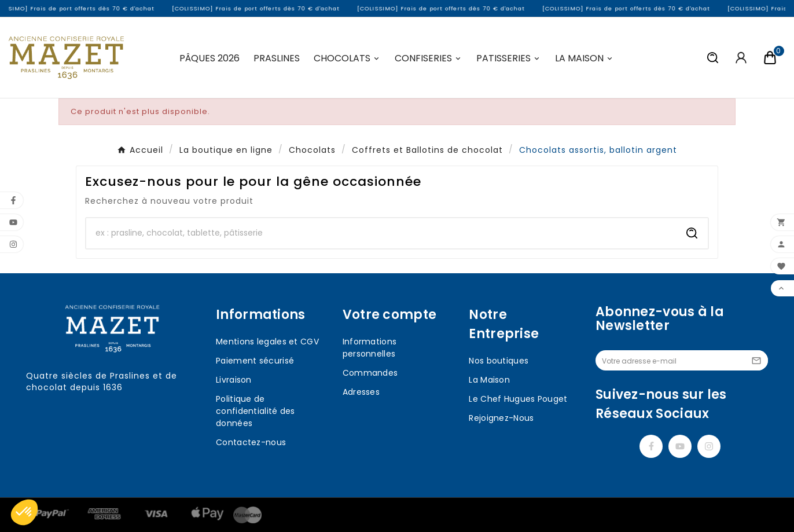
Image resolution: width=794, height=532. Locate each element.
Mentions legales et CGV (267, 342)
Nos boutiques (499, 361)
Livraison (234, 380)
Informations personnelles (370, 348)
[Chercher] (381, 233)
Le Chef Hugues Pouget (518, 399)
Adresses (361, 392)
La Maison (489, 380)
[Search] (692, 233)
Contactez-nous (251, 442)
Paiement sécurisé (255, 361)
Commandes (370, 373)
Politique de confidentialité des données (256, 411)
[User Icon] (741, 58)
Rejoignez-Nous (501, 418)
